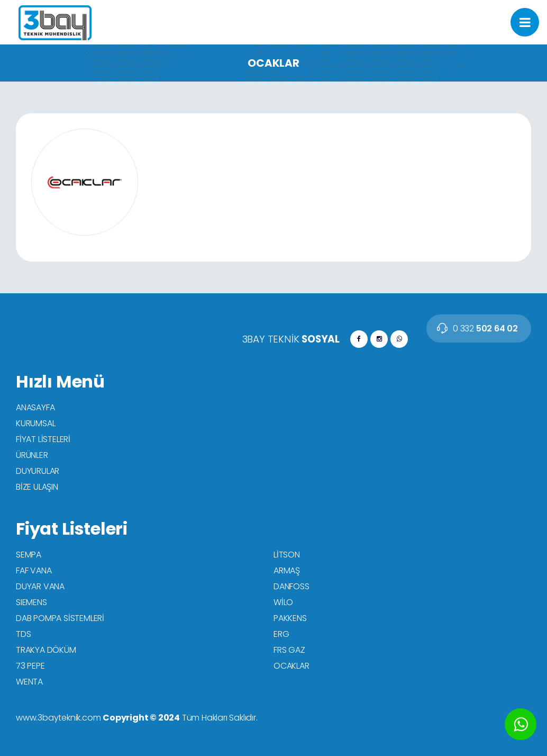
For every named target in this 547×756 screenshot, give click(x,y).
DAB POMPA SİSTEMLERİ (60, 618)
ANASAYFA (35, 407)
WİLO (283, 602)
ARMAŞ (287, 570)
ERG (281, 634)
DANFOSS (291, 586)
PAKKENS (290, 618)
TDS (23, 634)
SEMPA (29, 555)
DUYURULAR (38, 471)
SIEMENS (31, 602)
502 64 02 (485, 328)
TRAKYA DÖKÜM (46, 650)
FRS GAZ (289, 650)
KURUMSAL (35, 423)
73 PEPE (30, 666)
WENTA (29, 682)
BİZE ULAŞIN (37, 487)
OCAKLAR (291, 666)
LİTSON (287, 555)
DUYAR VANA (40, 586)
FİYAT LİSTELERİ (43, 439)
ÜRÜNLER (32, 455)
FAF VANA (34, 570)
